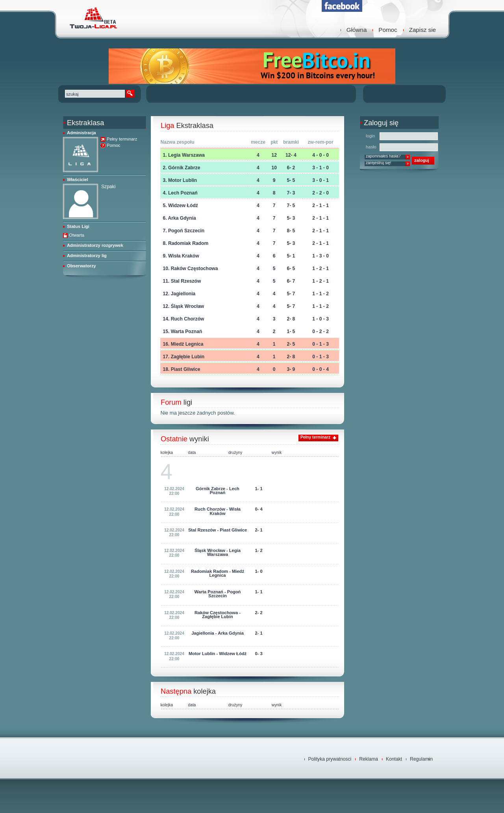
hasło (371, 147)
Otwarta (77, 235)
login (371, 136)
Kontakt (394, 759)
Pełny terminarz (122, 139)
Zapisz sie (422, 30)
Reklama (369, 759)
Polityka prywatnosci (330, 759)
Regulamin (421, 759)
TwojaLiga (93, 18)
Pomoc (388, 30)
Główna (357, 30)
